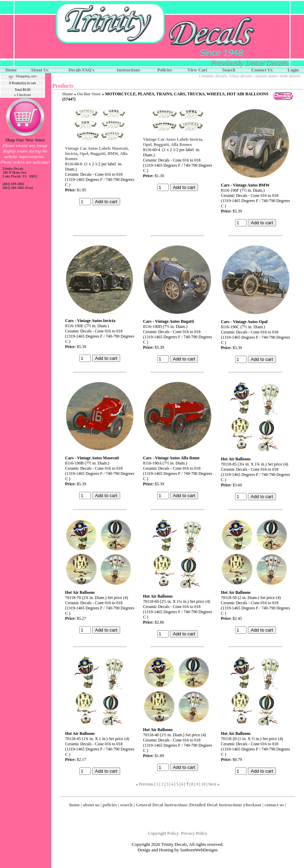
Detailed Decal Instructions (216, 805)
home (74, 805)
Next (212, 784)
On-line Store (89, 94)
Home (68, 94)
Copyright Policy (163, 833)
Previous (146, 784)
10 (203, 784)
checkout (253, 805)
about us (91, 805)
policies (110, 805)
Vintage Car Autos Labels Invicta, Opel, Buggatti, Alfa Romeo (173, 142)
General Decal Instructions (162, 805)
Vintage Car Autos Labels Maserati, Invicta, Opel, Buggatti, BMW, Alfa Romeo (97, 154)
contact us (274, 805)
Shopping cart (26, 76)
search (126, 805)
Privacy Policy (194, 833)
